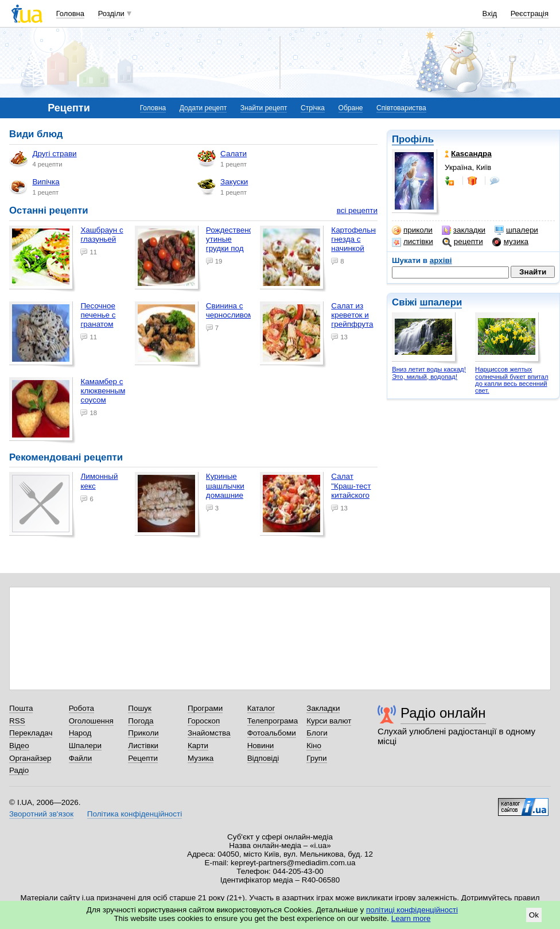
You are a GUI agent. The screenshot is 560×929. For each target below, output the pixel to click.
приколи (412, 230)
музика (510, 242)
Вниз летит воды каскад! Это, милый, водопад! (429, 373)
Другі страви (43, 158)
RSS (17, 721)
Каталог (261, 708)
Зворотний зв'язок (41, 814)
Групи (316, 758)
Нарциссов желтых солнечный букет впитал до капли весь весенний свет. (512, 380)
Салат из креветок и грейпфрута (352, 315)
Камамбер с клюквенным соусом (103, 391)
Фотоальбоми (272, 733)
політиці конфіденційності (412, 910)
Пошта (21, 708)
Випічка (34, 187)
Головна (70, 13)
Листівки (143, 746)
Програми (205, 708)
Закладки (323, 708)
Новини (261, 746)
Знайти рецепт (264, 108)
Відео (19, 746)
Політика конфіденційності (135, 814)
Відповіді (263, 758)
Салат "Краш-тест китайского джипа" (351, 490)
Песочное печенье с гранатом (98, 315)
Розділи (111, 13)
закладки (464, 230)
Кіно (314, 746)
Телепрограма (273, 721)
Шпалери (85, 746)
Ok (534, 915)
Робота (81, 708)
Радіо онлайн (443, 713)
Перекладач (31, 733)
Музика (201, 758)
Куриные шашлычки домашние (225, 485)
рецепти (463, 242)
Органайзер (30, 758)
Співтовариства (401, 108)
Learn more (411, 918)
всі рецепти (357, 210)
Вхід (490, 13)
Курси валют (329, 721)
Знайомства (209, 733)
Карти (198, 746)
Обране (351, 108)
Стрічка (313, 108)
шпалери (516, 230)
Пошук (140, 708)
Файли (81, 758)
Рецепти (143, 758)
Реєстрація (530, 13)
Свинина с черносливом (230, 310)
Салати (222, 158)
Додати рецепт (203, 108)
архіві (441, 260)
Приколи (143, 733)
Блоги (317, 733)
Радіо (19, 770)
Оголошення (91, 721)
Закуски (223, 187)
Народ (80, 733)
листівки (413, 242)
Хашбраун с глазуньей (102, 235)
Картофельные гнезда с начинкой (358, 239)
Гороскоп (204, 721)
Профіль (413, 139)
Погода (141, 721)
